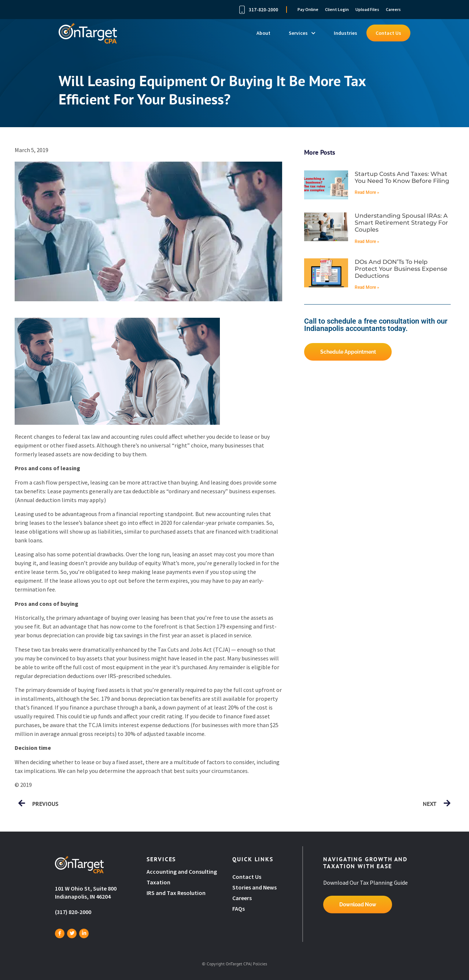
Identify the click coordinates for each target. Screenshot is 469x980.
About (263, 33)
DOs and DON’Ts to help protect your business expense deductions (401, 269)
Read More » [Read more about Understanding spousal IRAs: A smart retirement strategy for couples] (367, 242)
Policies (260, 964)
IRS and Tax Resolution (176, 893)
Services (302, 33)
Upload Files (367, 9)
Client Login (337, 9)
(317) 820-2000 (73, 912)
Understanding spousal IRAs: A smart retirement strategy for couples (401, 223)
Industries (346, 33)
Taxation (158, 882)
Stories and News (254, 887)
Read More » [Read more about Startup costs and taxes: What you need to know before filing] (367, 192)
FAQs (239, 909)
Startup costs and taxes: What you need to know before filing (402, 177)
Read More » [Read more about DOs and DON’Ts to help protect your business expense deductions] (367, 287)
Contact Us (388, 33)
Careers (393, 9)
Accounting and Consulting (182, 872)
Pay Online (308, 9)
